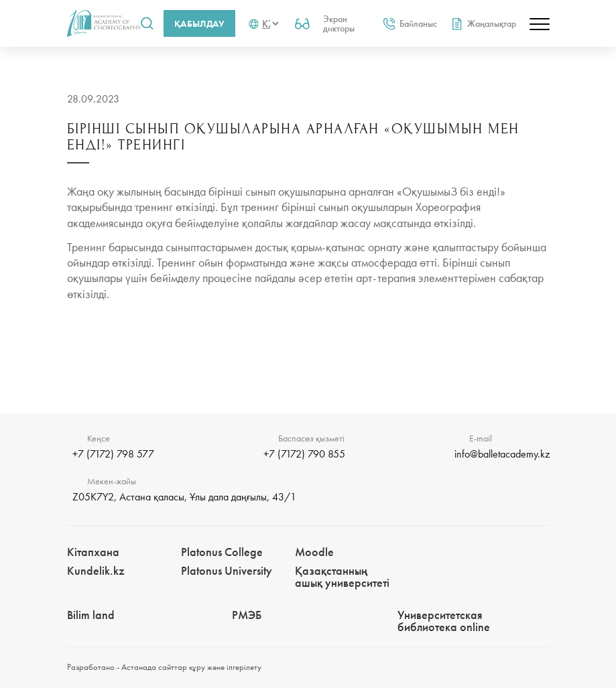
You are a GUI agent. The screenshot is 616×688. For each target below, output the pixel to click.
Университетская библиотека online (444, 621)
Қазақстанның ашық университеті (342, 576)
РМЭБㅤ (247, 615)
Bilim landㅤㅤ (91, 615)
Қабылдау (200, 23)
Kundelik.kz (96, 570)
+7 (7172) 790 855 (304, 454)
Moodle (314, 552)
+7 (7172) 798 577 (113, 454)
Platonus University (227, 570)
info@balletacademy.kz (502, 454)
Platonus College (222, 552)
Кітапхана (93, 552)
